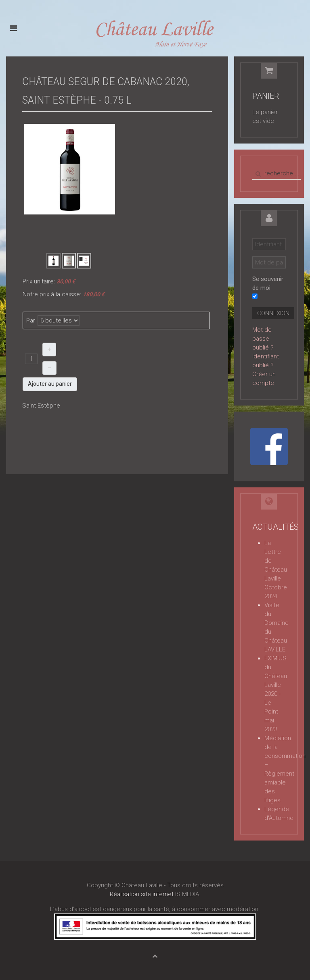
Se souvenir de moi (268, 283)
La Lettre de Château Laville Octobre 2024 (276, 570)
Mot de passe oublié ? (263, 339)
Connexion (273, 313)
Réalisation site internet (142, 894)
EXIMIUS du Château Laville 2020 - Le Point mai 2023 (276, 694)
